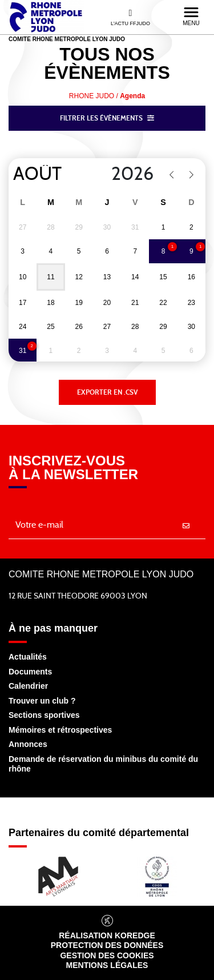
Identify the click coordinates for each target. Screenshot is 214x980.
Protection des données (107, 945)
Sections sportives (44, 715)
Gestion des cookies (107, 955)
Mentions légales (107, 965)
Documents (30, 672)
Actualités (28, 657)
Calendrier (28, 686)
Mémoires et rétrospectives (60, 730)
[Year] (125, 174)
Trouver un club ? (42, 701)
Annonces (28, 744)
